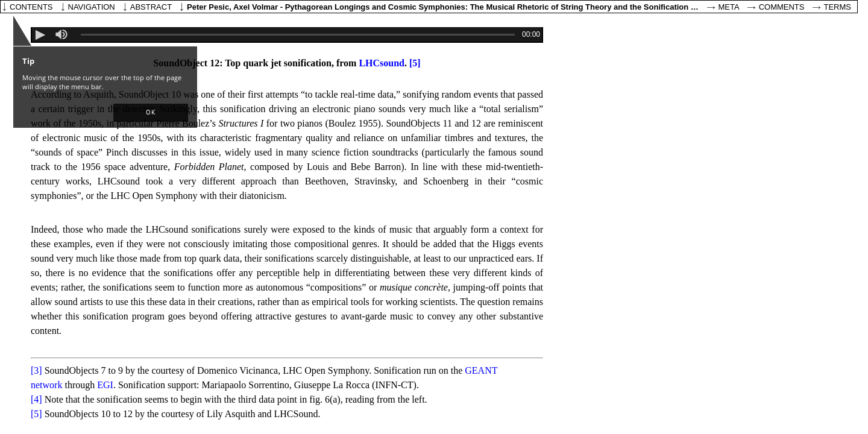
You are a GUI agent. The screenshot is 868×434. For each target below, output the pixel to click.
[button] (151, 113)
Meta (729, 7)
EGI (105, 385)
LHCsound (382, 63)
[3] (36, 370)
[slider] (62, 34)
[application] (287, 35)
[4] (36, 399)
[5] (415, 63)
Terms (838, 7)
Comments (782, 7)
